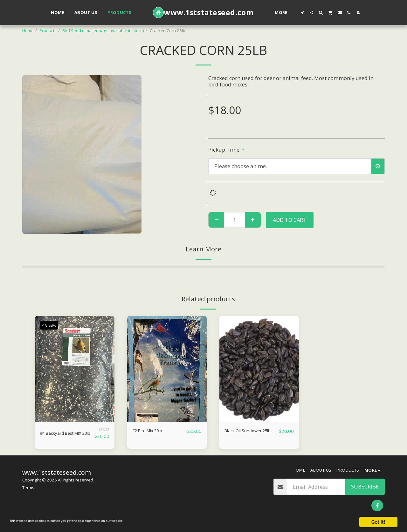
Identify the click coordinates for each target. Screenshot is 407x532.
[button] (302, 13)
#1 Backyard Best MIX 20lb (67, 435)
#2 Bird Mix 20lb (153, 431)
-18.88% (51, 325)
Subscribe (365, 489)
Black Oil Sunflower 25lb (248, 435)
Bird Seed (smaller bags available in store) (103, 31)
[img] (75, 369)
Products (48, 31)
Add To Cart (290, 220)
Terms (28, 490)
